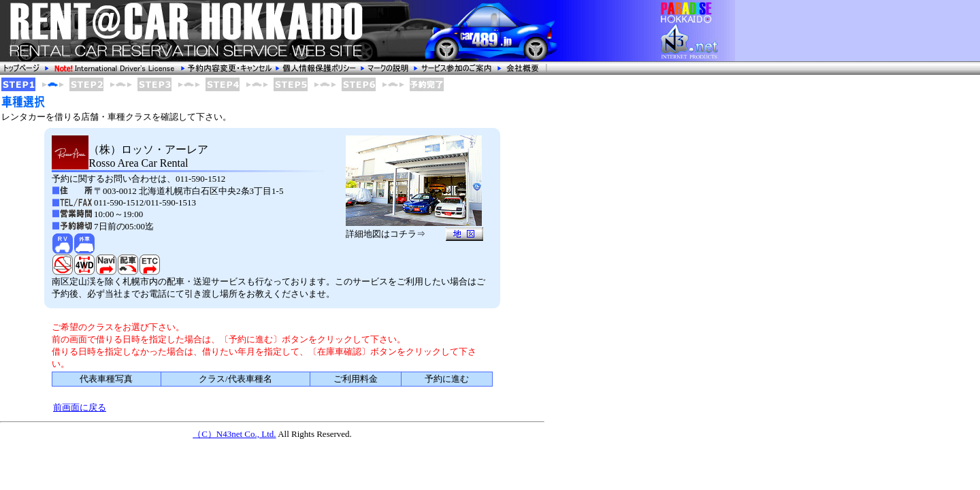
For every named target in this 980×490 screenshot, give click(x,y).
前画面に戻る (80, 407)
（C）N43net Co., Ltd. (234, 434)
